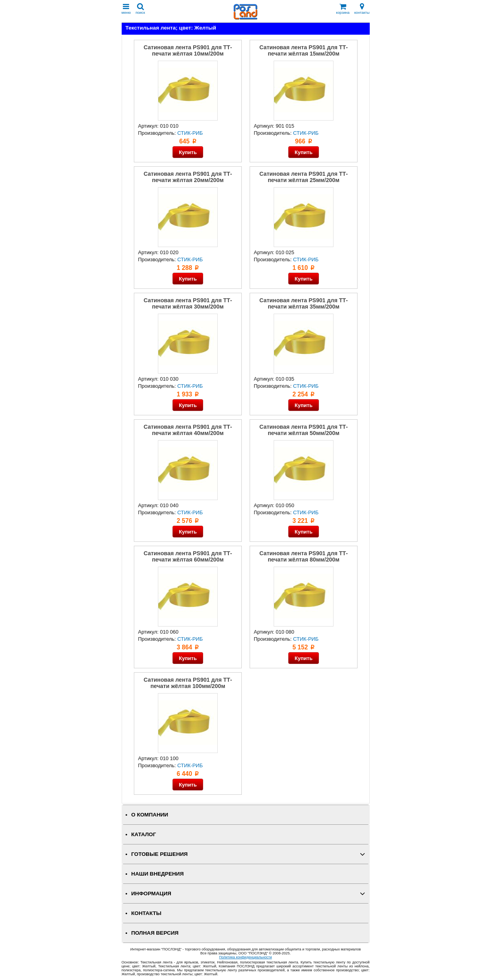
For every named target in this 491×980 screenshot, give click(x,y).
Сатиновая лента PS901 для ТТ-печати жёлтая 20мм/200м (188, 177)
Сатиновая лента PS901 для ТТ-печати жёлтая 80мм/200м (304, 556)
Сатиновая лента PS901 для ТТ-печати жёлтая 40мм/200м (188, 430)
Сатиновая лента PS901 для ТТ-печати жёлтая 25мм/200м (304, 177)
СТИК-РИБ (190, 133)
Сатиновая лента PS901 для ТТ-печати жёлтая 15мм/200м (304, 50)
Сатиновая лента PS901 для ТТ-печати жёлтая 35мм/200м (304, 303)
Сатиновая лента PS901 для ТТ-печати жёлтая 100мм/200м (188, 683)
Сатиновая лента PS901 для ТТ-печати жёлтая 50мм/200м (304, 430)
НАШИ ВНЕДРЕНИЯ (157, 874)
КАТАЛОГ (144, 834)
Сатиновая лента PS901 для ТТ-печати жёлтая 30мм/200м (188, 303)
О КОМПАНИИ (150, 815)
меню (126, 9)
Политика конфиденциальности (245, 957)
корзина (343, 9)
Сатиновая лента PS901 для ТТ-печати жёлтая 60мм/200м (188, 556)
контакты (362, 9)
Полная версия (155, 933)
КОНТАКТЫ (146, 913)
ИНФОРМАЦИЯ (151, 894)
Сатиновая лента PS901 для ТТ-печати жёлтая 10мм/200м (188, 50)
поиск (140, 9)
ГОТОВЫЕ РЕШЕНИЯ (159, 854)
